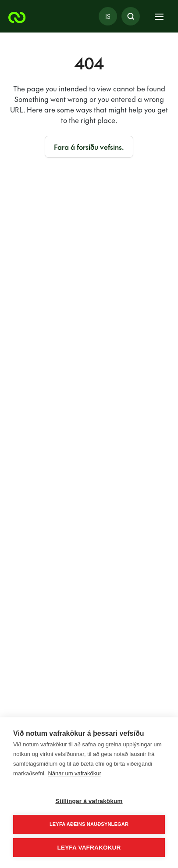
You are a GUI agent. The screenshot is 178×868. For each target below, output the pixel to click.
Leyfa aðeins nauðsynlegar (89, 824)
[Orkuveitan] (17, 16)
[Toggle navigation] (159, 16)
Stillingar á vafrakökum (89, 801)
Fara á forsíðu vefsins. (89, 147)
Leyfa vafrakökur (89, 848)
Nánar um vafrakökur (74, 773)
